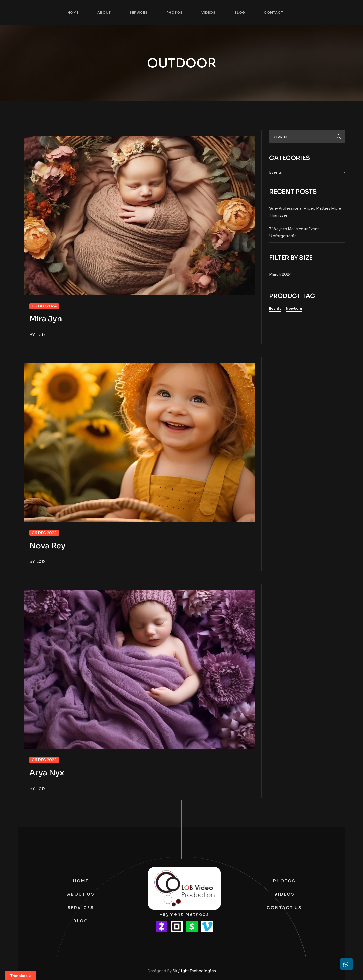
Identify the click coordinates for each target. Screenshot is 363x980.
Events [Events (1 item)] (275, 308)
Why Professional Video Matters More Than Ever (305, 212)
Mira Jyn (46, 319)
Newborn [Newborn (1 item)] (294, 308)
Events (276, 172)
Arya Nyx (47, 773)
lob (40, 335)
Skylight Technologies (194, 971)
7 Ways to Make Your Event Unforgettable (294, 232)
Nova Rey (47, 546)
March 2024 (280, 274)
